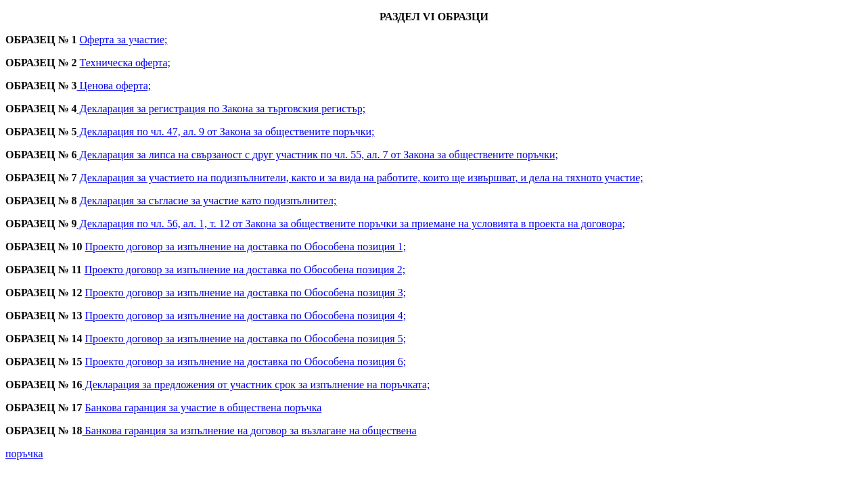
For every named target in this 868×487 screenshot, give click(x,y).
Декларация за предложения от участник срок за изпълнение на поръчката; (256, 385)
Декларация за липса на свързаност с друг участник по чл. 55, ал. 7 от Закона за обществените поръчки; (318, 155)
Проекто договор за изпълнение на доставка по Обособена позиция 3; (246, 293)
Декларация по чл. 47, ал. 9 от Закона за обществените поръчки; (226, 132)
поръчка (24, 454)
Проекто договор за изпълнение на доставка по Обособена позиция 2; (245, 270)
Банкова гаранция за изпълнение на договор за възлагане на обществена (250, 431)
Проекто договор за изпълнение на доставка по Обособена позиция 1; (246, 247)
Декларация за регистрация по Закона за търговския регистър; (222, 109)
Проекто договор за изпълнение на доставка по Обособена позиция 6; (246, 362)
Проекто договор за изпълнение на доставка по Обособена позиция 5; (246, 339)
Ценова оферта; (114, 86)
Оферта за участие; (124, 40)
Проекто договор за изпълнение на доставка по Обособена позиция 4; (246, 316)
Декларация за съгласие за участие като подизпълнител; (208, 201)
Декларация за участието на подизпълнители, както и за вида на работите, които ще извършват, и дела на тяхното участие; (362, 178)
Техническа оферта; (125, 63)
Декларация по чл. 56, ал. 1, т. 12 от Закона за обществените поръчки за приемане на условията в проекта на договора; (351, 224)
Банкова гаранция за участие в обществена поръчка (204, 408)
